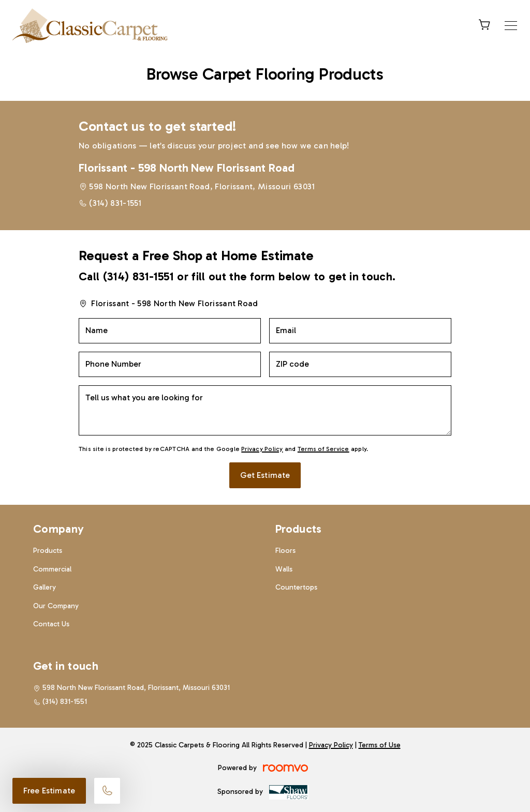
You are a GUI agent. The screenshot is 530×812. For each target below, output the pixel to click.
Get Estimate (265, 475)
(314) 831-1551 (115, 203)
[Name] (170, 331)
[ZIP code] (360, 364)
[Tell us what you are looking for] (265, 410)
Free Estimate (49, 791)
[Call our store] (107, 791)
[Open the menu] (511, 26)
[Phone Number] (170, 364)
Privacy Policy (262, 449)
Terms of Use (380, 745)
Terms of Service (323, 449)
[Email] (360, 331)
